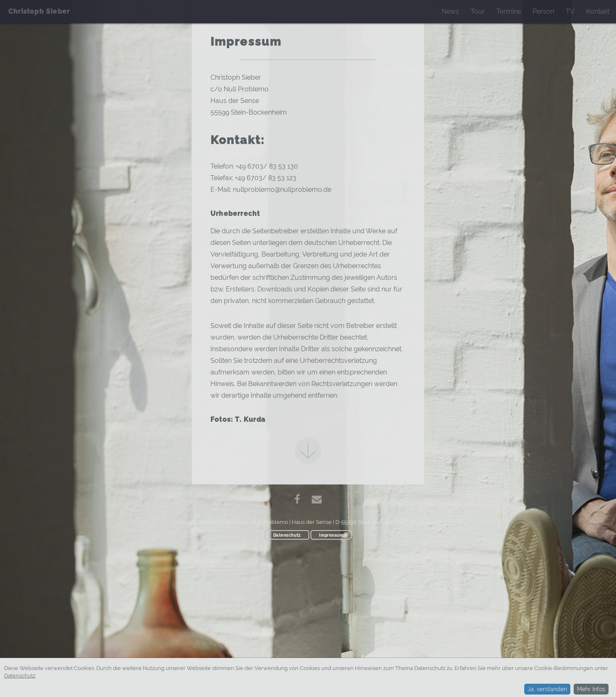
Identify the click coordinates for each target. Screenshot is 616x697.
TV (570, 11)
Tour (478, 11)
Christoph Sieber (39, 11)
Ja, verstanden (547, 690)
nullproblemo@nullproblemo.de (282, 190)
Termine (509, 11)
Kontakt (598, 11)
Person (543, 11)
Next (308, 451)
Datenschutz (287, 535)
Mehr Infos (591, 689)
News (450, 11)
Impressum (331, 535)
